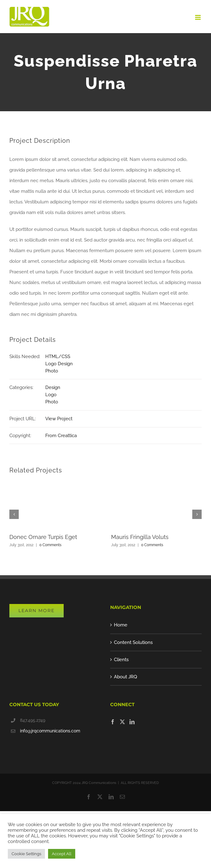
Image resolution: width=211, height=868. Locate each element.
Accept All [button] (62, 854)
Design (53, 387)
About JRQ (125, 677)
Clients (121, 660)
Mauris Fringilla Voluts (140, 537)
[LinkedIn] (132, 722)
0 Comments (50, 545)
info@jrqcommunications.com (50, 731)
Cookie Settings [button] (26, 854)
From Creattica (61, 436)
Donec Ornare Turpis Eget (43, 537)
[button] (14, 514)
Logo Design (59, 364)
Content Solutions (133, 642)
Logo (51, 395)
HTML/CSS (58, 357)
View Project (59, 419)
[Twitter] (122, 722)
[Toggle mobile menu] (198, 17)
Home (121, 625)
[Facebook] (113, 722)
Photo (52, 371)
